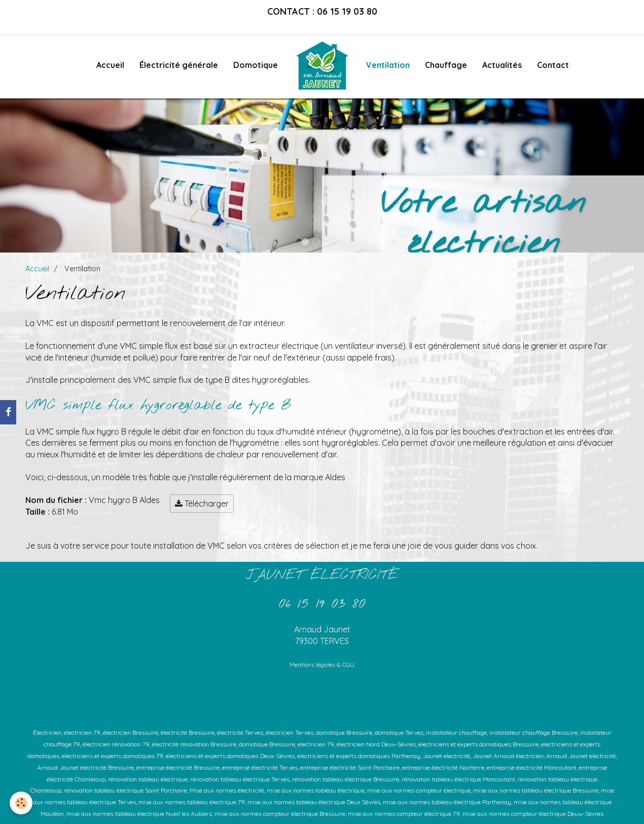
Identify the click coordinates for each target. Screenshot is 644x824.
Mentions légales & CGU (322, 665)
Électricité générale (179, 65)
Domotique (256, 65)
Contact (553, 65)
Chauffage (446, 65)
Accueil (110, 65)
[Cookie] (22, 803)
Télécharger (202, 504)
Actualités (502, 65)
